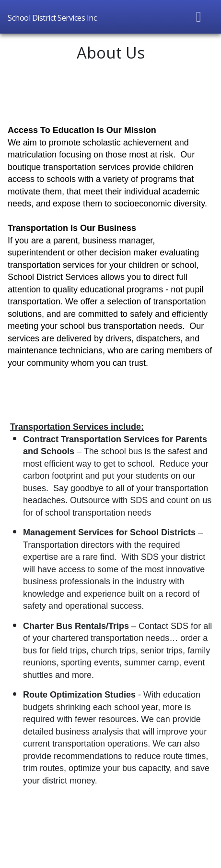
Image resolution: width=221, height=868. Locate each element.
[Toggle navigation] (199, 17)
